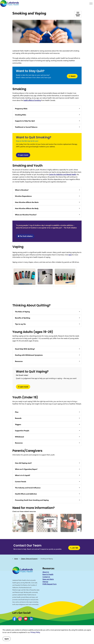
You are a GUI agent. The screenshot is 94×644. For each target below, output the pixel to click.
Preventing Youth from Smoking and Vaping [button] (32, 500)
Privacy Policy (35, 632)
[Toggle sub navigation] (78, 14)
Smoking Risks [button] (21, 115)
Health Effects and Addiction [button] (26, 494)
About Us (46, 572)
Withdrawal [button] (19, 437)
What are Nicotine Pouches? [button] (26, 215)
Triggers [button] (18, 424)
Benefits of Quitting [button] (23, 318)
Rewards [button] (18, 418)
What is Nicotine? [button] (22, 190)
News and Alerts (48, 579)
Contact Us (46, 577)
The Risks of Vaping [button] (22, 312)
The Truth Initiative (25, 236)
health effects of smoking (32, 100)
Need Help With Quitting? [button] (25, 349)
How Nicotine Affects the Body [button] (27, 208)
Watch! (72, 76)
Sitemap (45, 582)
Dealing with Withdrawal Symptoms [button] (29, 355)
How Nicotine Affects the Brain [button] (27, 202)
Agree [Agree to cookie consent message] (7, 639)
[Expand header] (91, 4)
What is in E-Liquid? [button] (23, 475)
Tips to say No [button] (20, 324)
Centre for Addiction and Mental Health (62, 174)
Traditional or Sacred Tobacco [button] (26, 127)
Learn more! (23, 155)
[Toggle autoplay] (79, 530)
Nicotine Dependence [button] (23, 196)
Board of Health (48, 574)
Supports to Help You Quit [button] (25, 121)
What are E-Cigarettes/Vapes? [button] (26, 469)
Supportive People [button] (22, 431)
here (70, 255)
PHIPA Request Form (50, 584)
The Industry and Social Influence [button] (28, 488)
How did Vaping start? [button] (23, 463)
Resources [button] (19, 361)
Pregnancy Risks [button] (21, 109)
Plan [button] (17, 412)
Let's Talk (74, 548)
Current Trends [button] (21, 482)
